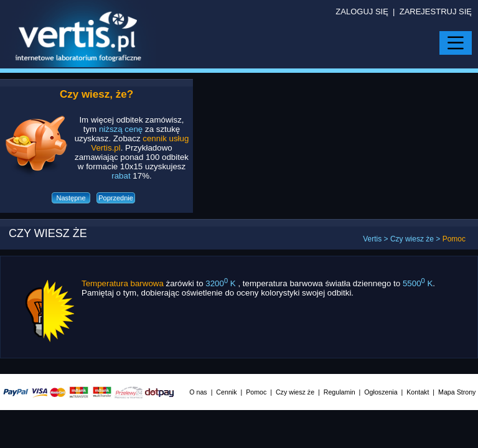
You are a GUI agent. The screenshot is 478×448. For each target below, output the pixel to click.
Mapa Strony (457, 392)
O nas (198, 392)
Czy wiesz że (412, 239)
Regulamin (340, 392)
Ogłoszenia (381, 392)
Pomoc (256, 392)
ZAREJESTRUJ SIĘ (436, 12)
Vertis (372, 239)
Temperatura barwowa (123, 283)
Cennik (226, 392)
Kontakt (418, 392)
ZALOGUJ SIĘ (362, 12)
